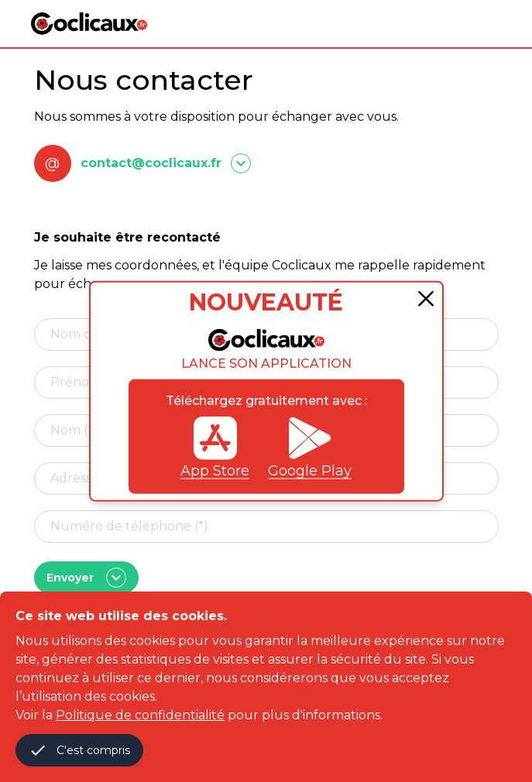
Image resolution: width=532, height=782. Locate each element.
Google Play (310, 447)
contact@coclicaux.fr (151, 163)
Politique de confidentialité (140, 715)
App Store (215, 447)
